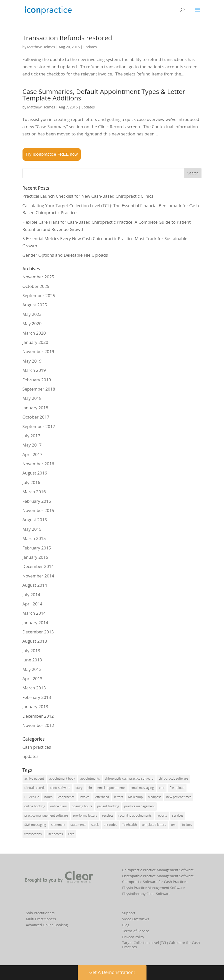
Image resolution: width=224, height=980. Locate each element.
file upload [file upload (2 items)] (177, 788)
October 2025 (36, 286)
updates (90, 47)
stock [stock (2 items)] (95, 825)
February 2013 (37, 697)
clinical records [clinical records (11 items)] (35, 788)
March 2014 (34, 613)
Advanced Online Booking (47, 925)
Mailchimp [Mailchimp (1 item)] (135, 797)
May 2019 (32, 361)
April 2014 (32, 604)
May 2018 (32, 398)
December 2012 (38, 716)
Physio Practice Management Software (153, 888)
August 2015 (35, 520)
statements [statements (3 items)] (78, 825)
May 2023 (32, 314)
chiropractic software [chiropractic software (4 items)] (173, 778)
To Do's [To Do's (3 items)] (187, 825)
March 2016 (34, 492)
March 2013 (34, 688)
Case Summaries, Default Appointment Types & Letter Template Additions (104, 95)
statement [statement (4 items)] (58, 825)
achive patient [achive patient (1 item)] (34, 778)
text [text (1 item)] (174, 825)
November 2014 (38, 576)
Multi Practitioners (41, 919)
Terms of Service (136, 931)
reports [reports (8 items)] (162, 815)
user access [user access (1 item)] (55, 834)
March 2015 (34, 538)
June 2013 (32, 660)
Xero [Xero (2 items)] (71, 834)
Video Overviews (136, 919)
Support (129, 913)
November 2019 (38, 351)
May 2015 (32, 529)
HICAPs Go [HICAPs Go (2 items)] (32, 797)
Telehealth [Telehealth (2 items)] (130, 825)
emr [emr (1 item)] (162, 788)
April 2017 (32, 454)
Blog (126, 925)
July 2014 (31, 595)
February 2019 (37, 380)
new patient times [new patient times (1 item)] (179, 797)
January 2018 (35, 408)
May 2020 (32, 323)
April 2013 (32, 679)
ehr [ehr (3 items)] (90, 788)
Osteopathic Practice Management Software (158, 876)
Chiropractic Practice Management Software (158, 870)
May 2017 (32, 445)
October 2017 (36, 417)
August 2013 (35, 641)
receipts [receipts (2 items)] (108, 815)
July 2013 (31, 651)
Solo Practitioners (40, 913)
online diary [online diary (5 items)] (58, 806)
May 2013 (32, 669)
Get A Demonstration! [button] (112, 972)
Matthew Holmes (41, 47)
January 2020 (35, 342)
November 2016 (38, 464)
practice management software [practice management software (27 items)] (46, 815)
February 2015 (37, 548)
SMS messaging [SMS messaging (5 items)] (35, 825)
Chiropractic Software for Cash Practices (155, 882)
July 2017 (31, 436)
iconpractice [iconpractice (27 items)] (66, 797)
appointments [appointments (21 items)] (90, 778)
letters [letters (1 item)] (119, 797)
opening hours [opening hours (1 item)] (82, 806)
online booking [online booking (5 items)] (35, 806)
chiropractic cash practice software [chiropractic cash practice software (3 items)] (129, 778)
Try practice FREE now (52, 154)
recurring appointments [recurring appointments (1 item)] (135, 815)
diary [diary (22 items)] (79, 788)
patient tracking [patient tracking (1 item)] (108, 806)
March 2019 (34, 370)
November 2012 (38, 725)
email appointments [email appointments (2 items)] (111, 788)
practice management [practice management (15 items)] (139, 806)
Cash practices (37, 747)
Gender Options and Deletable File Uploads (65, 255)
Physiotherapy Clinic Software (146, 894)
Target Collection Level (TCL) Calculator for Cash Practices (161, 945)
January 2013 (35, 707)
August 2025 (35, 305)
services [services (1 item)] (178, 815)
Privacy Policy (133, 937)
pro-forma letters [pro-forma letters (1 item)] (85, 815)
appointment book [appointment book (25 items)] (62, 778)
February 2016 (37, 501)
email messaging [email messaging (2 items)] (142, 788)
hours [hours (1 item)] (48, 797)
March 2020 (34, 333)
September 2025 (39, 295)
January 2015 (35, 557)
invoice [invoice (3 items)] (85, 797)
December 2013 (38, 632)
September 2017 (39, 426)
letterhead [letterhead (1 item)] (102, 797)
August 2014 (35, 585)
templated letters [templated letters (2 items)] (154, 825)
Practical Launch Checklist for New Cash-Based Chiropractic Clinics (88, 196)
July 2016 (31, 482)
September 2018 (39, 389)
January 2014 (35, 623)
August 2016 (35, 473)
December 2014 (38, 566)
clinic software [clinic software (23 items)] (60, 788)
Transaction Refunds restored (67, 38)
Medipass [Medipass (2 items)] (154, 797)
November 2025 (38, 277)
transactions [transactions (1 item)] (33, 834)
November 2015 (38, 510)
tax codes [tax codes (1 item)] (110, 825)
